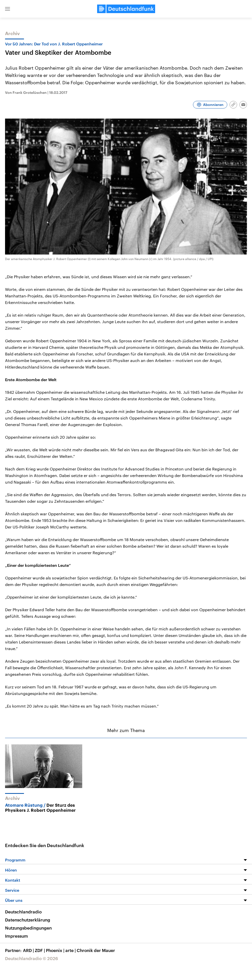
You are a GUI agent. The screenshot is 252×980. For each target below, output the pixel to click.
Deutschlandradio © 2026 (32, 958)
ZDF (40, 950)
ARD (29, 950)
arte (71, 950)
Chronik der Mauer (96, 950)
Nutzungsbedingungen (28, 928)
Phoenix (56, 950)
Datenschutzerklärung (28, 920)
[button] (8, 9)
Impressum (17, 936)
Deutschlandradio (23, 912)
